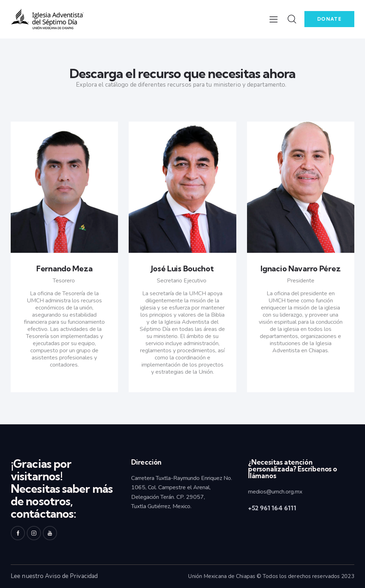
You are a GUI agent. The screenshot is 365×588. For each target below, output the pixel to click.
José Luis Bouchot (182, 269)
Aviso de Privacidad (71, 576)
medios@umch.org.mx (275, 492)
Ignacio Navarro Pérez (300, 269)
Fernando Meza (64, 269)
